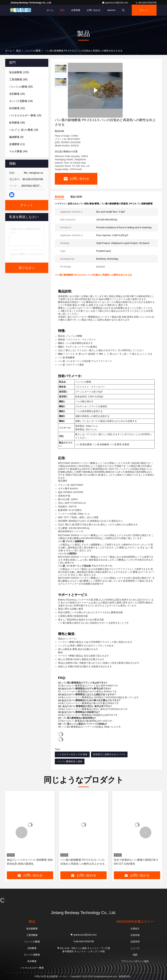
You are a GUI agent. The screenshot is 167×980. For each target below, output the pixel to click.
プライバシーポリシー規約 (135, 961)
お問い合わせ (94, 10)
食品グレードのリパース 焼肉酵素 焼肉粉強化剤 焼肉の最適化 (30, 862)
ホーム (50, 10)
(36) (17, 123)
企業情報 (76, 10)
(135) (19, 72)
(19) (25, 115)
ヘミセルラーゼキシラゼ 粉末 (72, 754)
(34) (17, 94)
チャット (144, 10)
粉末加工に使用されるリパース (109, 754)
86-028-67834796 (146, 3)
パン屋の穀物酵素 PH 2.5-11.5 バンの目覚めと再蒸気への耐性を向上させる (83, 862)
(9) (16, 137)
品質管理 (135, 942)
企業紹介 (135, 929)
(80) (18, 79)
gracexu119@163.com (115, 3)
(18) (24, 130)
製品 (62, 10)
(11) (17, 144)
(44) (18, 151)
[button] (22, 832)
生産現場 (135, 935)
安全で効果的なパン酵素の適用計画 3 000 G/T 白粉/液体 (136, 862)
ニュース (135, 948)
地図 (135, 955)
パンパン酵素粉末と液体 (70, 761)
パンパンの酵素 (33, 51)
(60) (21, 87)
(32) (17, 108)
